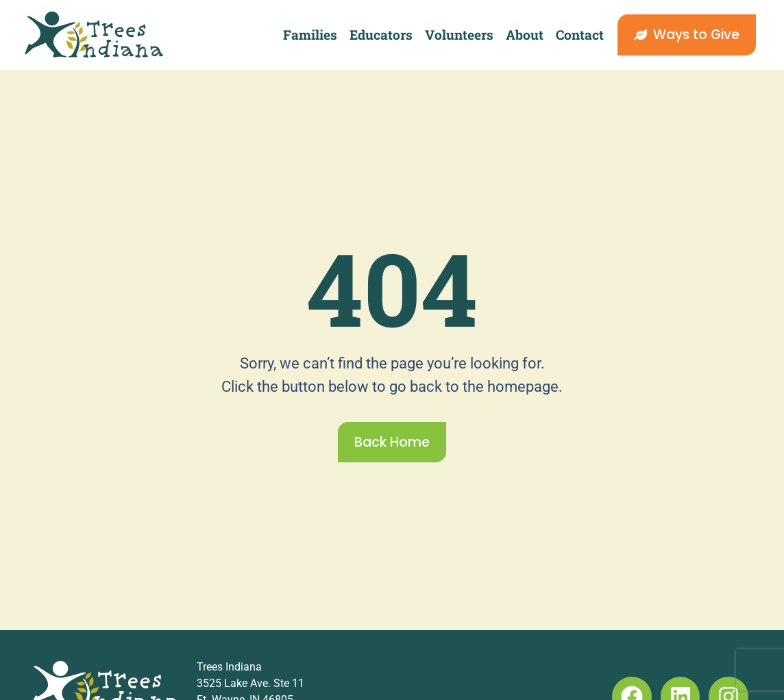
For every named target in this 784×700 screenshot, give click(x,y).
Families (310, 35)
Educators (381, 35)
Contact (580, 35)
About (525, 35)
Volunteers (459, 35)
